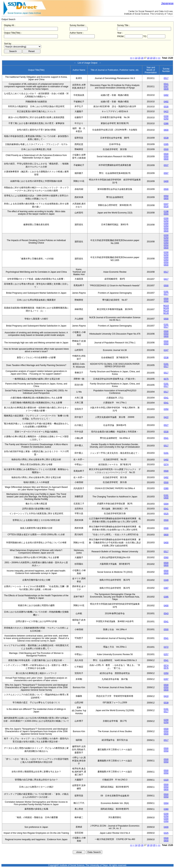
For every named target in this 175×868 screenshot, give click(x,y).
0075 (166, 379)
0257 (166, 654)
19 (151, 58)
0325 (166, 833)
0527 (166, 425)
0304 (166, 504)
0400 (166, 181)
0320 (166, 780)
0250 (166, 119)
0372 (166, 647)
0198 (166, 211)
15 (139, 58)
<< (131, 58)
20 (154, 58)
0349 (166, 580)
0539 (166, 138)
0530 (166, 107)
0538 (166, 358)
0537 (166, 165)
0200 (166, 116)
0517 (166, 78)
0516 (166, 207)
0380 (166, 488)
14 (136, 58)
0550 (166, 157)
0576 (166, 668)
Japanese (167, 3)
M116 (166, 311)
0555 (166, 214)
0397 (166, 588)
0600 (166, 130)
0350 (166, 226)
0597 (166, 87)
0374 (166, 465)
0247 (166, 350)
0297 (166, 679)
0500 (166, 149)
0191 (166, 292)
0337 (166, 204)
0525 (166, 514)
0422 (166, 111)
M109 (166, 308)
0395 (166, 144)
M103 (166, 306)
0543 (166, 613)
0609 (166, 89)
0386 (166, 123)
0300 (166, 223)
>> (159, 58)
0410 (166, 696)
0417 (166, 279)
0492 (166, 95)
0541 (166, 84)
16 (142, 58)
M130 (166, 313)
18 (148, 58)
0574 (166, 666)
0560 (166, 557)
